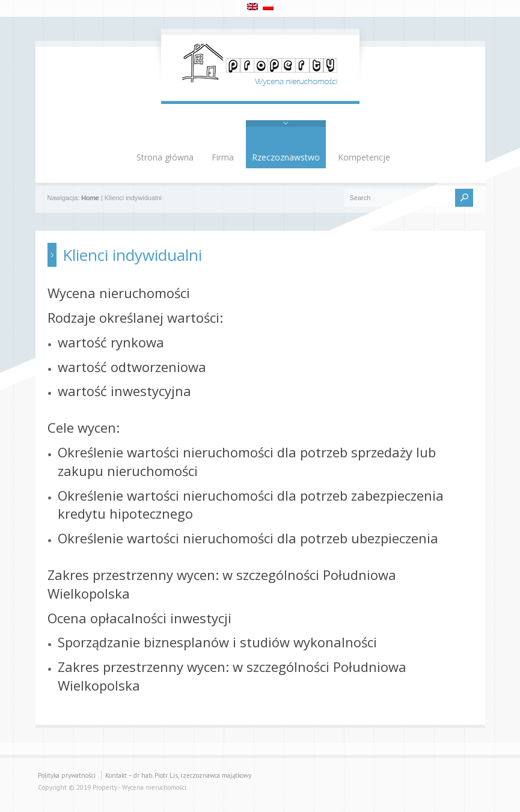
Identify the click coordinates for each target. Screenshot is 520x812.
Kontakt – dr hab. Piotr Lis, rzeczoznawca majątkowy (178, 775)
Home (90, 198)
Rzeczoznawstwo (286, 157)
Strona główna (165, 157)
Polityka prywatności (67, 775)
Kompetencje (364, 157)
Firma (223, 157)
